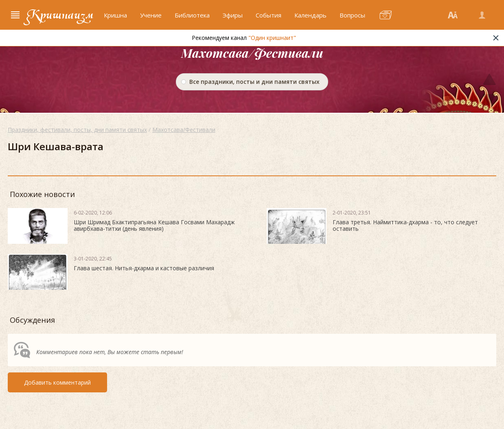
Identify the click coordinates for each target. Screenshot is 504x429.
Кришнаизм (60, 15)
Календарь (310, 15)
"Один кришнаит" (272, 38)
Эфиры (233, 15)
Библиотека (192, 15)
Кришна (115, 15)
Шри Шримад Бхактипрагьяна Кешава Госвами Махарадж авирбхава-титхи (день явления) (154, 225)
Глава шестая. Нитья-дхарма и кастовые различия (144, 268)
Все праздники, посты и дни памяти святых (254, 82)
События (268, 15)
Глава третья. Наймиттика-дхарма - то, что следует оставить (405, 225)
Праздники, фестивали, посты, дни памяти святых (77, 130)
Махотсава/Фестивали (184, 130)
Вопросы (352, 15)
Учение (151, 15)
